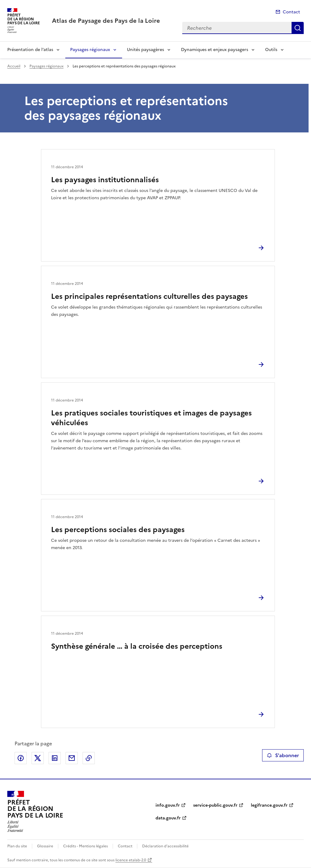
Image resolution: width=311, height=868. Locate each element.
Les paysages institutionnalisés (105, 180)
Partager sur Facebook (21, 758)
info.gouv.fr (168, 805)
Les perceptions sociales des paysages (118, 530)
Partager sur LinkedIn (55, 758)
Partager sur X (38, 758)
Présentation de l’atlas (30, 50)
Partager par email (72, 758)
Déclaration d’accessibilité (165, 846)
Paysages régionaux (90, 50)
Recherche (298, 28)
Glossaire (45, 846)
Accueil (14, 66)
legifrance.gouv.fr (269, 805)
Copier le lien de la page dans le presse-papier (89, 758)
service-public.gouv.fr (215, 805)
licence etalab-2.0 (131, 860)
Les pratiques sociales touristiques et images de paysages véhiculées (151, 418)
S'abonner (283, 755)
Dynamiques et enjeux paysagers (215, 50)
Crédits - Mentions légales (85, 846)
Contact (291, 12)
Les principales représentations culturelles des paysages (149, 296)
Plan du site (17, 846)
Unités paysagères (145, 50)
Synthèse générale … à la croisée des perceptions (137, 646)
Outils (271, 50)
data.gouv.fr (168, 818)
